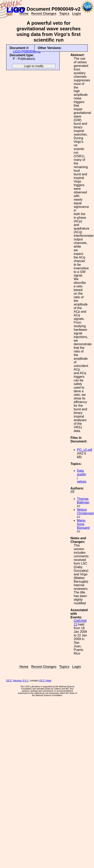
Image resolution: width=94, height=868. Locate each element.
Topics (64, 14)
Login (77, 14)
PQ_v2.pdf (85, 450)
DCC (9, 681)
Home (24, 14)
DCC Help (45, 681)
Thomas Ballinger (83, 501)
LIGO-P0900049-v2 (27, 52)
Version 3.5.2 (21, 681)
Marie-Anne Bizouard (83, 524)
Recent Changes (44, 14)
